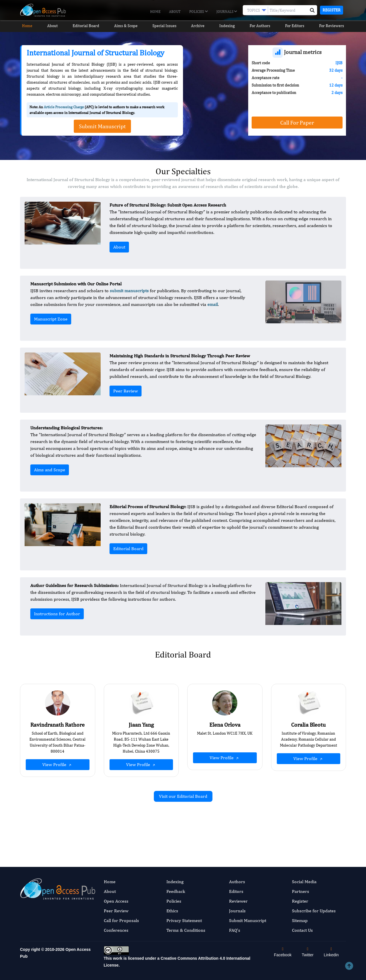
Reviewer (238, 901)
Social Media (304, 882)
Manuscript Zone (51, 319)
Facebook (283, 952)
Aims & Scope (126, 26)
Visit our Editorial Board (183, 796)
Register (332, 10)
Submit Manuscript (248, 920)
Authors (237, 882)
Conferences (116, 930)
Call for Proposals (121, 920)
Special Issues (165, 26)
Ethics (172, 911)
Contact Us (302, 930)
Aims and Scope (50, 470)
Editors (236, 891)
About (175, 12)
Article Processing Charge (64, 107)
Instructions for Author (57, 614)
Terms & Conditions (186, 930)
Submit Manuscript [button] (102, 126)
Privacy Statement (184, 920)
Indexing (229, 26)
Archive (199, 26)
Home (155, 12)
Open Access (116, 901)
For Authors (262, 26)
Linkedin (331, 952)
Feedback (176, 891)
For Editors (298, 26)
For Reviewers (335, 26)
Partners (301, 891)
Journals (227, 12)
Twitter (308, 952)
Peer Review (126, 391)
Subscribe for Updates (314, 911)
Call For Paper (297, 122)
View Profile (57, 765)
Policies (198, 12)
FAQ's (235, 930)
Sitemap (300, 920)
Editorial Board (85, 26)
